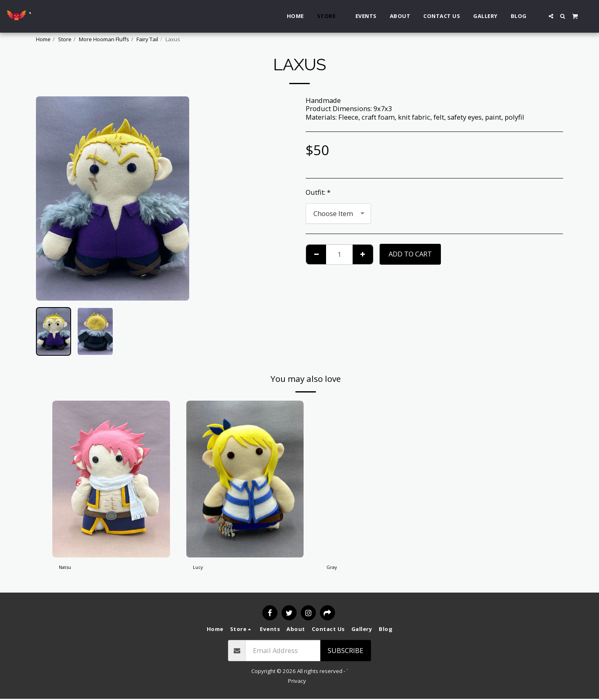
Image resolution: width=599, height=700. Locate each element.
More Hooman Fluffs (104, 39)
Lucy (200, 569)
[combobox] (338, 214)
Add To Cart (410, 254)
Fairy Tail (147, 39)
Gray (334, 569)
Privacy (297, 682)
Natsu (68, 569)
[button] (551, 16)
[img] (111, 479)
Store (65, 39)
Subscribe (345, 651)
